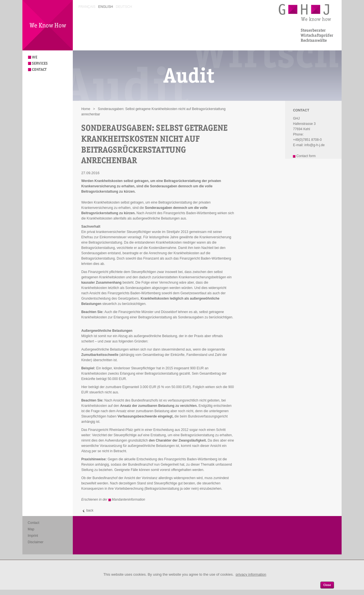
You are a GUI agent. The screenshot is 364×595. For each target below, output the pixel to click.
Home (86, 109)
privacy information (251, 574)
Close (327, 585)
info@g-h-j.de (314, 145)
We (35, 57)
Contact (39, 70)
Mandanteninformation (128, 500)
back (90, 510)
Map (31, 529)
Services (40, 63)
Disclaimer (36, 542)
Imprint (33, 536)
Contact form (306, 156)
